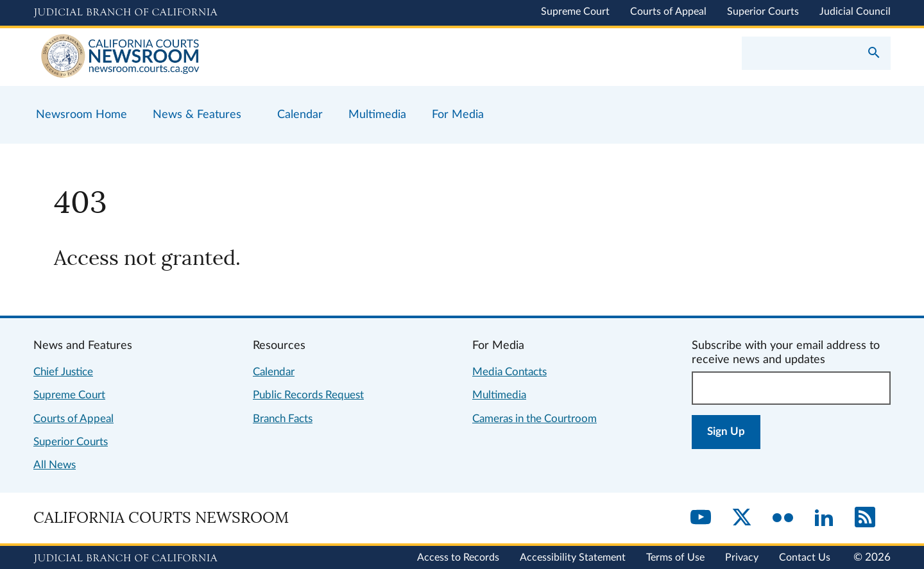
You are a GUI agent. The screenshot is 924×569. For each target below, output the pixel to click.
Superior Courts (763, 12)
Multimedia (499, 395)
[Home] (248, 57)
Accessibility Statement (573, 557)
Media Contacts (509, 372)
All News (55, 465)
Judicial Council (855, 12)
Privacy (742, 557)
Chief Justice (63, 372)
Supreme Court (575, 12)
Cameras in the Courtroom (535, 419)
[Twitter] (742, 518)
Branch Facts (283, 419)
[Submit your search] (874, 54)
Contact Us (805, 557)
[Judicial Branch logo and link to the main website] (125, 13)
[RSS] (865, 518)
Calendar (274, 372)
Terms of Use (675, 557)
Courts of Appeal (668, 12)
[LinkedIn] (824, 518)
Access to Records (458, 557)
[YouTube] (701, 518)
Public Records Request (308, 395)
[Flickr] (783, 518)
